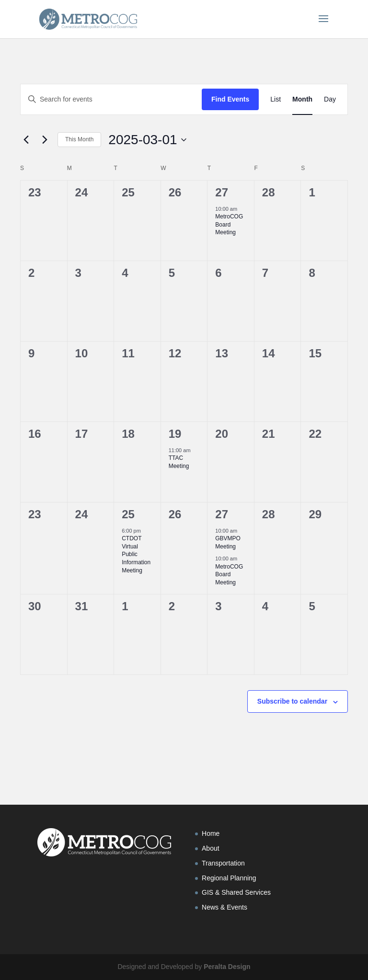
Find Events (230, 99)
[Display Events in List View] (276, 99)
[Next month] (45, 140)
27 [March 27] (222, 514)
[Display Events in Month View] (302, 99)
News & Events (224, 907)
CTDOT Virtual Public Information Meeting (136, 554)
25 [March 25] (128, 514)
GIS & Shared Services (236, 892)
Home (211, 833)
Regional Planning (229, 878)
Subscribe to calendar (292, 701)
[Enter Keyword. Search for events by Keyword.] (111, 99)
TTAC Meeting (179, 462)
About (211, 848)
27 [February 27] (222, 192)
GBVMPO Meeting (228, 542)
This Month (79, 139)
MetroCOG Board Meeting (229, 224)
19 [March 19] (175, 434)
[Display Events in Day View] (330, 99)
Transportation (223, 863)
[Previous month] (26, 140)
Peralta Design (227, 967)
